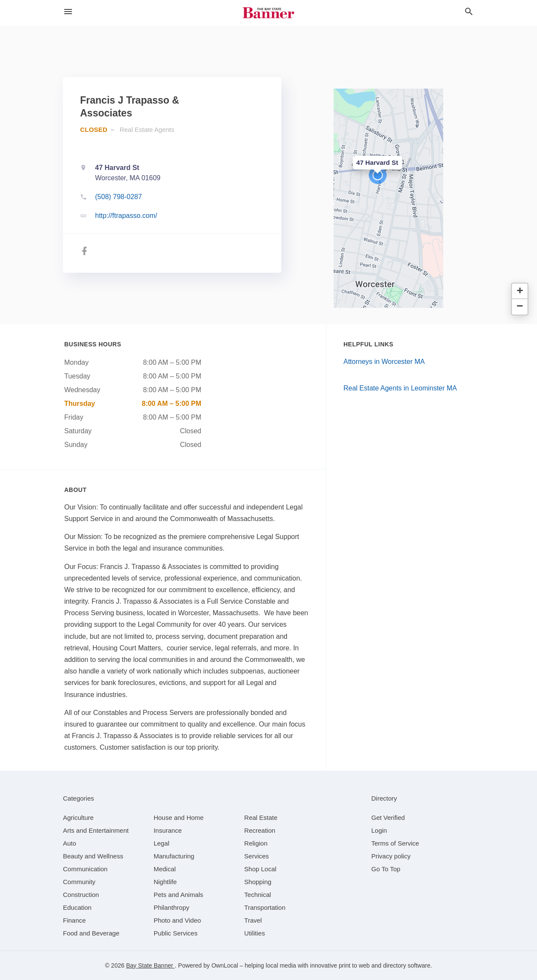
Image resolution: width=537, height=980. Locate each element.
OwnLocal (225, 965)
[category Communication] (85, 869)
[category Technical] (258, 895)
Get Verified (388, 818)
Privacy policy (391, 856)
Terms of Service (395, 843)
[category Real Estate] (261, 818)
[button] (378, 175)
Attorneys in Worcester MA (384, 362)
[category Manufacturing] (174, 856)
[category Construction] (81, 895)
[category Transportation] (265, 907)
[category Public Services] (176, 933)
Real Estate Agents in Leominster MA (400, 388)
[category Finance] (74, 920)
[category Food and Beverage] (91, 933)
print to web (354, 965)
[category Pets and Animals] (179, 895)
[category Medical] (165, 869)
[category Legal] (162, 843)
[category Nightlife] (165, 882)
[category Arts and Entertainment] (96, 830)
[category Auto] (70, 843)
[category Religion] (256, 843)
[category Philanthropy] (172, 907)
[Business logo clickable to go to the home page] (268, 13)
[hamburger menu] (68, 12)
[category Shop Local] (260, 869)
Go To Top (386, 869)
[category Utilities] (254, 933)
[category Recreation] (260, 830)
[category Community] (79, 882)
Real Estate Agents (147, 130)
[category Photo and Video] (178, 920)
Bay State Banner (150, 965)
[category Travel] (253, 920)
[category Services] (257, 856)
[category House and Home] (179, 818)
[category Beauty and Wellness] (93, 856)
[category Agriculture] (78, 818)
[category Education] (77, 907)
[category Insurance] (168, 830)
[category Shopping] (258, 882)
